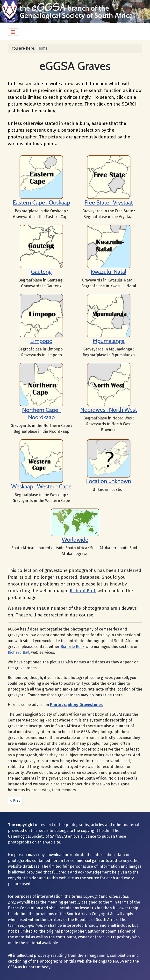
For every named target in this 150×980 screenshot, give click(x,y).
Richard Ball (82, 591)
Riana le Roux (73, 647)
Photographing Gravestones (76, 705)
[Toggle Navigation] (13, 32)
